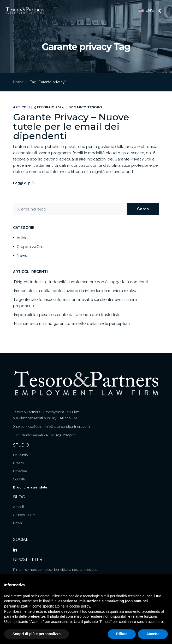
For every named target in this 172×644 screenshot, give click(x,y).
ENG (146, 10)
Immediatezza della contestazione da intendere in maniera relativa (76, 291)
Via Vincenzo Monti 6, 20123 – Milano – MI (45, 418)
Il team (18, 463)
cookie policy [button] (80, 606)
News (22, 256)
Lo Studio (20, 455)
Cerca (143, 209)
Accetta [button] (153, 634)
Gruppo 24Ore (30, 247)
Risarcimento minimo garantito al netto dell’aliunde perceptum (72, 324)
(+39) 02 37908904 (27, 427)
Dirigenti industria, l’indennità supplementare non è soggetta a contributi (81, 282)
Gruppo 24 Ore (24, 515)
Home (18, 82)
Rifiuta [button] (122, 634)
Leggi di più (23, 183)
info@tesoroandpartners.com (67, 427)
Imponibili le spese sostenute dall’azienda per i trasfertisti (66, 315)
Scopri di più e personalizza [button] (37, 634)
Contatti (19, 479)
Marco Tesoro (88, 107)
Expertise (20, 471)
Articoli (21, 107)
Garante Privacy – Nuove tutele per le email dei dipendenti (71, 126)
